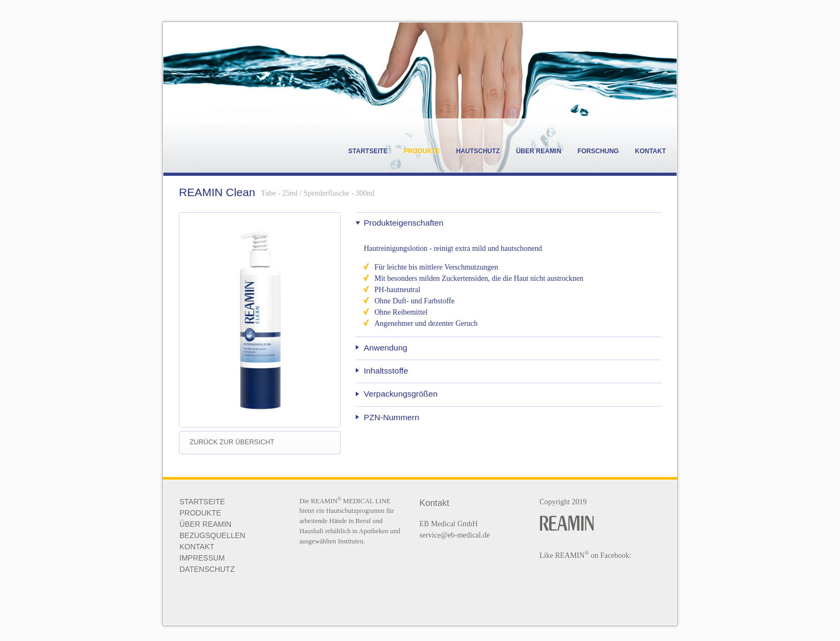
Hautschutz (478, 151)
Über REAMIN (539, 151)
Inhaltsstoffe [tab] (386, 371)
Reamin (238, 146)
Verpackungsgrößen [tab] (401, 394)
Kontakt (650, 151)
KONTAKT (197, 547)
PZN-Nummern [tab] (391, 417)
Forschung (598, 151)
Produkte (422, 151)
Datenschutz (207, 569)
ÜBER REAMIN (205, 524)
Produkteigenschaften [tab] (404, 223)
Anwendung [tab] (385, 348)
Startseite (368, 151)
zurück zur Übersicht (232, 442)
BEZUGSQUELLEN (212, 535)
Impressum (202, 558)
